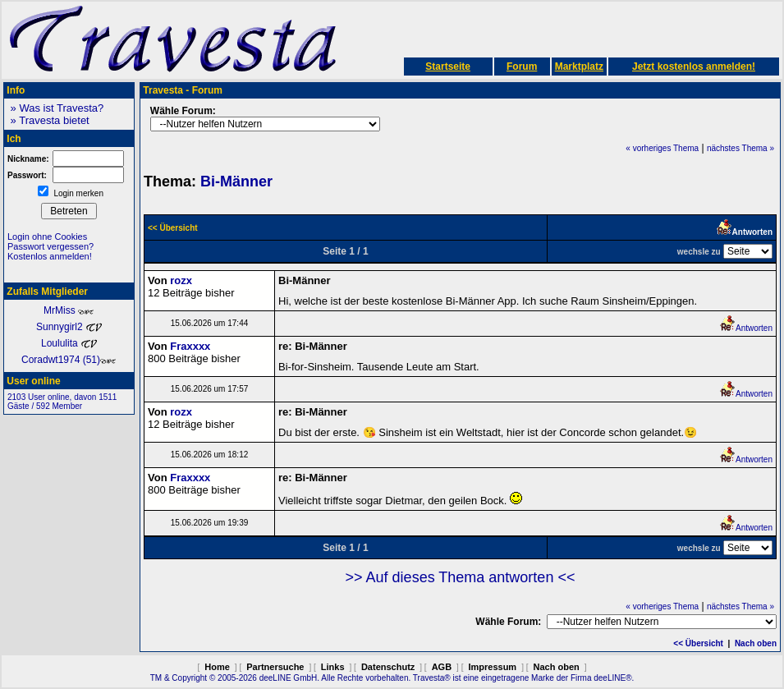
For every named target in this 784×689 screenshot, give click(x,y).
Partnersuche (275, 667)
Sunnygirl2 (69, 327)
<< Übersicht (698, 643)
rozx (181, 280)
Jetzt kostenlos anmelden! (694, 67)
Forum (522, 67)
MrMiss (69, 310)
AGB (442, 667)
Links (333, 667)
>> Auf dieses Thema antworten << (461, 577)
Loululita (69, 343)
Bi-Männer (236, 181)
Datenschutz (388, 667)
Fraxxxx (190, 346)
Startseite (448, 67)
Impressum (492, 667)
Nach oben (756, 643)
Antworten (746, 328)
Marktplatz (579, 67)
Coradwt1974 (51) (69, 360)
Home (217, 667)
